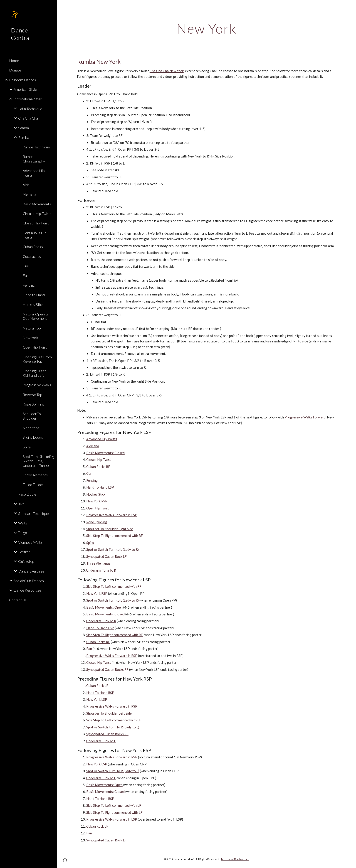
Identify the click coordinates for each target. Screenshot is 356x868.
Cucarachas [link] (32, 256)
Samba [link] (23, 128)
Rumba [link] (24, 137)
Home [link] (14, 60)
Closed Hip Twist (99, 460)
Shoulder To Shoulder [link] (32, 416)
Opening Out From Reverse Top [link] (37, 359)
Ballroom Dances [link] (22, 80)
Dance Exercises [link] (31, 571)
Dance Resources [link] (27, 590)
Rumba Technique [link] (36, 147)
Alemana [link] (29, 194)
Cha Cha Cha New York (167, 71)
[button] (351, 6)
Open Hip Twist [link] (35, 347)
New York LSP (97, 700)
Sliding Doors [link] (33, 437)
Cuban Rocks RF (98, 467)
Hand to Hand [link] (34, 295)
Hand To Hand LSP (100, 487)
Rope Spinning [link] (33, 404)
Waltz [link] (23, 523)
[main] (206, 28)
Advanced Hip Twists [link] (34, 173)
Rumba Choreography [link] (34, 159)
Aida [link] (26, 185)
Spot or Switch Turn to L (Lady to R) (112, 550)
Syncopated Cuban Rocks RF (107, 670)
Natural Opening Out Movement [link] (35, 316)
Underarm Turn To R (101, 570)
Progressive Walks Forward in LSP (112, 515)
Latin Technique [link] (30, 109)
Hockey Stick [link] (33, 304)
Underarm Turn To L (101, 741)
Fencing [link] (29, 285)
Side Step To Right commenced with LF (114, 813)
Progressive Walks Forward (305, 417)
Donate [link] (15, 70)
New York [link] (30, 338)
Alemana (93, 446)
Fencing (92, 481)
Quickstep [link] (26, 561)
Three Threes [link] (33, 484)
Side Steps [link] (31, 428)
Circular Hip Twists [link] (37, 213)
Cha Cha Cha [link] (28, 118)
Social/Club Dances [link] (29, 581)
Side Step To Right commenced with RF (115, 536)
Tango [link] (23, 532)
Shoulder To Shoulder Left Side (109, 713)
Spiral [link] (27, 447)
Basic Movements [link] (37, 204)
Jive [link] (21, 504)
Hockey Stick (96, 494)
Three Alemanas (98, 563)
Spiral (90, 543)
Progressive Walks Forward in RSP (112, 656)
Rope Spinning (97, 522)
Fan (89, 649)
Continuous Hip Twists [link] (35, 235)
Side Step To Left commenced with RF (114, 586)
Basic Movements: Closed (105, 453)
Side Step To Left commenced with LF (114, 720)
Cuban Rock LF (97, 686)
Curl (89, 473)
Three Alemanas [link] (35, 475)
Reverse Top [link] (32, 395)
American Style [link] (25, 89)
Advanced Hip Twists (102, 439)
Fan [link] (26, 275)
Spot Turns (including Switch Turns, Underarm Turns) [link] (38, 461)
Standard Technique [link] (33, 513)
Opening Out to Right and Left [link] (35, 373)
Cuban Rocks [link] (33, 247)
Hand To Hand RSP (100, 693)
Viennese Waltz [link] (30, 542)
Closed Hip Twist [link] (36, 223)
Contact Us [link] (18, 600)
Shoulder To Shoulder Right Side (110, 529)
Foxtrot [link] (24, 552)
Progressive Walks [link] (37, 385)
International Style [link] (28, 99)
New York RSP (97, 501)
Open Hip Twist (98, 508)
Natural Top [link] (32, 328)
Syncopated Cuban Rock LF (106, 557)
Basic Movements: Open (104, 607)
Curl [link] (26, 266)
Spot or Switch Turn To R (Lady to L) (113, 727)
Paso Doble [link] (27, 494)
